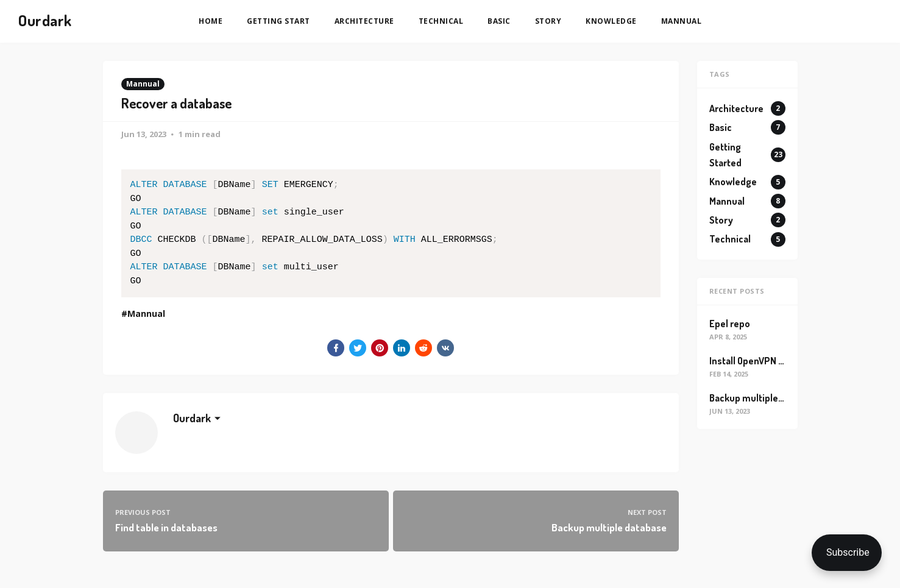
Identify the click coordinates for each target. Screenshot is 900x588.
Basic (499, 21)
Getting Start (278, 21)
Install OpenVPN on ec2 (758, 361)
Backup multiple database (764, 398)
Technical (441, 21)
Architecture (364, 21)
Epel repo (730, 324)
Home (211, 21)
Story (548, 21)
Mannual (682, 21)
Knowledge (611, 21)
